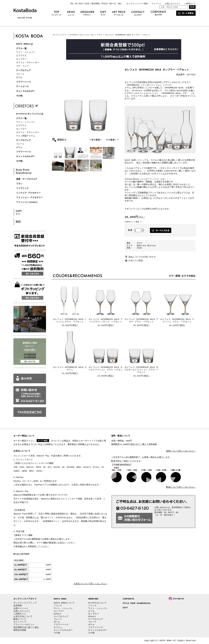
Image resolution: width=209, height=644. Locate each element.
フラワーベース (23, 82)
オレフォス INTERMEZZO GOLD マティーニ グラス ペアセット (177, 321)
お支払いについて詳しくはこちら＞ (91, 584)
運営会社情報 (20, 630)
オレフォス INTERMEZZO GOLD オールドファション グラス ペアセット (105, 370)
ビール (91, 611)
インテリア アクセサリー (28, 193)
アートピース (22, 87)
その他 (19, 96)
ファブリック (22, 188)
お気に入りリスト (173, 4)
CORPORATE (128, 599)
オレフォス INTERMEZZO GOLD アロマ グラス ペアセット (141, 321)
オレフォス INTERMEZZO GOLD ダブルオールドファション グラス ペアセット (141, 370)
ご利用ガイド (190, 4)
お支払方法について (23, 616)
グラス (100, 35)
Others (57, 614)
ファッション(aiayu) (27, 202)
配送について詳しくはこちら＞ (181, 487)
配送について (20, 619)
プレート (20, 74)
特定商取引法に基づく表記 (26, 627)
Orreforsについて (97, 603)
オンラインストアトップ (25, 603)
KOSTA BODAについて (64, 603)
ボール (57, 622)
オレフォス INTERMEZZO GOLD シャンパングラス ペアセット (70, 321)
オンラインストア (60, 35)
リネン (19, 184)
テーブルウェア (23, 71)
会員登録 (18, 606)
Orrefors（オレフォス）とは (82, 35)
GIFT (125, 608)
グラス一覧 (21, 49)
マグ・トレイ (22, 66)
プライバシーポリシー (24, 625)
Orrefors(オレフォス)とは (30, 114)
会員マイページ (21, 608)
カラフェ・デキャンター (28, 62)
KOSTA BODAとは (24, 44)
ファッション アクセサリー (29, 198)
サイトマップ (20, 622)
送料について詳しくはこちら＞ (181, 451)
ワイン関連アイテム (26, 136)
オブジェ (58, 627)
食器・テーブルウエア (27, 179)
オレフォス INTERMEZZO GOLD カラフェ (70, 369)
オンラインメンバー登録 (137, 4)
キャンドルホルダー (26, 91)
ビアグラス (21, 56)
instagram (178, 599)
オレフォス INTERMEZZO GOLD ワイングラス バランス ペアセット (106, 321)
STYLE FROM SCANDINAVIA (137, 603)
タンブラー (21, 59)
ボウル (19, 77)
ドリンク (58, 606)
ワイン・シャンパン (26, 52)
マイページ (156, 4)
